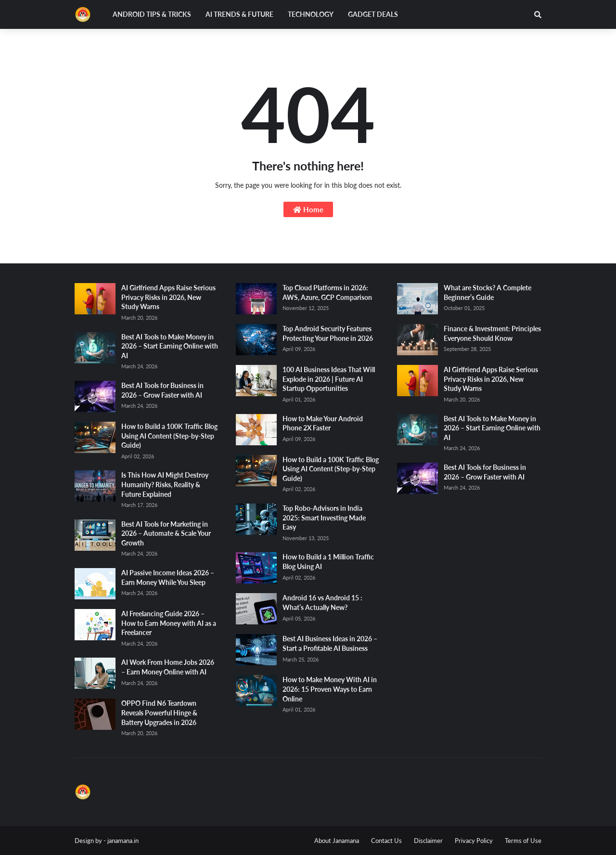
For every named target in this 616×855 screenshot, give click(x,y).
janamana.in (123, 841)
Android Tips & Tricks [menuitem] (152, 14)
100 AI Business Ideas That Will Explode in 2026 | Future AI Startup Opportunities (329, 379)
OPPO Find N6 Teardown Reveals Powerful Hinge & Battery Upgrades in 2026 (159, 712)
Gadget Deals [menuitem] (373, 14)
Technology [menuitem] (311, 14)
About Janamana (337, 841)
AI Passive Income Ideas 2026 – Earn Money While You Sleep (168, 577)
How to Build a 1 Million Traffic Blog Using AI (328, 562)
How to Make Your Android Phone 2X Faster (323, 423)
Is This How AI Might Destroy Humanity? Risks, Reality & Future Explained (165, 484)
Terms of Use (523, 841)
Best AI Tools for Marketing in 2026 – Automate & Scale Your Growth (166, 533)
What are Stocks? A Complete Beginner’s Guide (488, 292)
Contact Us (386, 841)
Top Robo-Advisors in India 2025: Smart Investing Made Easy (324, 518)
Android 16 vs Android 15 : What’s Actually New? (322, 602)
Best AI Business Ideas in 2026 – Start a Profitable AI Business (330, 643)
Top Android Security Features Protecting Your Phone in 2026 (328, 333)
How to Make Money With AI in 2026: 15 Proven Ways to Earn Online (330, 689)
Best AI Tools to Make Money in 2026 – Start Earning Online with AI (170, 346)
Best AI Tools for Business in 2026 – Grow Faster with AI (162, 390)
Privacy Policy (474, 841)
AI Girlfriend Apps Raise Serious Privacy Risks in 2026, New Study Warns (168, 297)
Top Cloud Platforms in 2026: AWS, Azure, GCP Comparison (327, 292)
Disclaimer (428, 841)
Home (308, 209)
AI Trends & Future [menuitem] (239, 14)
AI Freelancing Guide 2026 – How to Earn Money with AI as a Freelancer (169, 623)
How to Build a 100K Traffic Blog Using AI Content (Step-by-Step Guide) (169, 436)
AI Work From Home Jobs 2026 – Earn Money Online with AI (168, 667)
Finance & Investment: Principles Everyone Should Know (492, 333)
